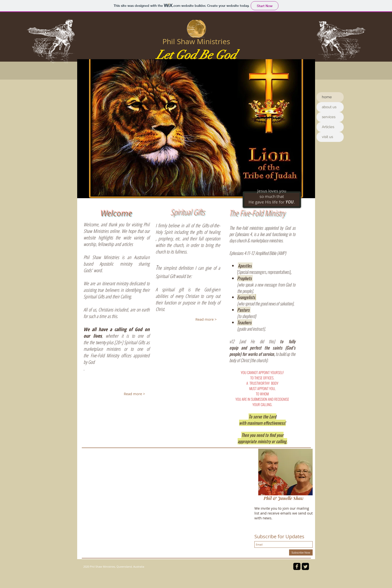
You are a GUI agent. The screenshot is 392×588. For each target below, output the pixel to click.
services (329, 117)
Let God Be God (196, 55)
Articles (328, 127)
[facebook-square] (297, 566)
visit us (327, 137)
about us (329, 107)
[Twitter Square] (305, 566)
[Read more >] (135, 394)
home (327, 97)
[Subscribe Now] (301, 552)
